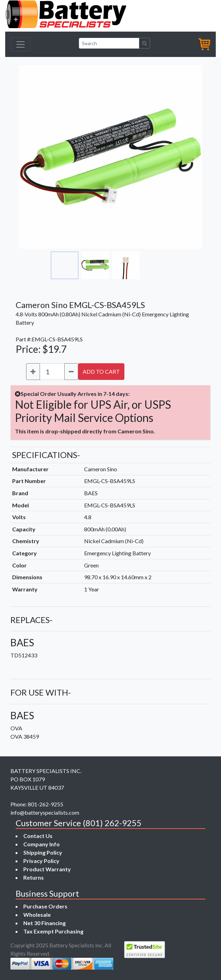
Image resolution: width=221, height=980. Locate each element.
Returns (34, 877)
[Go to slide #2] (95, 265)
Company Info (42, 844)
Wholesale (37, 915)
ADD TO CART (101, 371)
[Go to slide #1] (65, 265)
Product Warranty (47, 869)
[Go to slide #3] (126, 265)
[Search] (109, 43)
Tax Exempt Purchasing (53, 931)
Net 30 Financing (44, 923)
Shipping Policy (43, 852)
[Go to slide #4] (156, 265)
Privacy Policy (41, 861)
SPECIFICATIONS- (46, 455)
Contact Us (38, 836)
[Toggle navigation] (21, 44)
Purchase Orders (45, 906)
